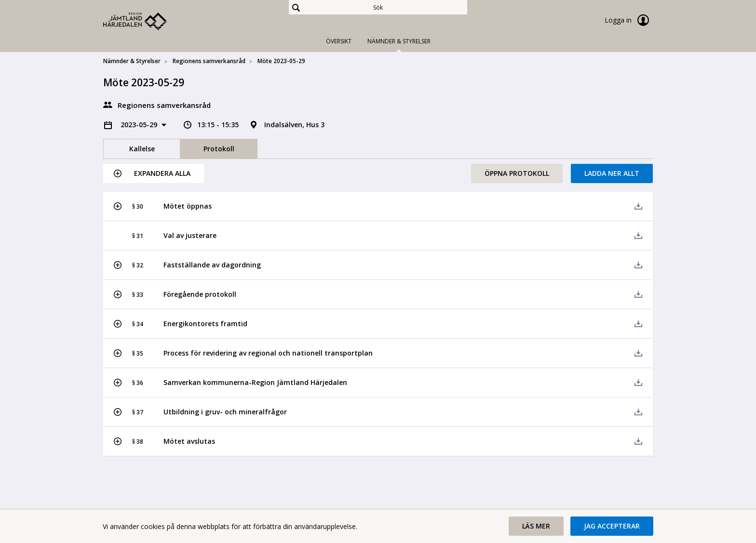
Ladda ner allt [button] (612, 173)
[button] (154, 173)
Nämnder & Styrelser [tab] (399, 41)
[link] (151, 21)
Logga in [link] (629, 20)
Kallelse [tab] (142, 149)
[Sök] (378, 7)
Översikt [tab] (339, 41)
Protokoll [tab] (219, 149)
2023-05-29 (140, 125)
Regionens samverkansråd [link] (209, 61)
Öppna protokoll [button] (517, 173)
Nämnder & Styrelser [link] (132, 61)
